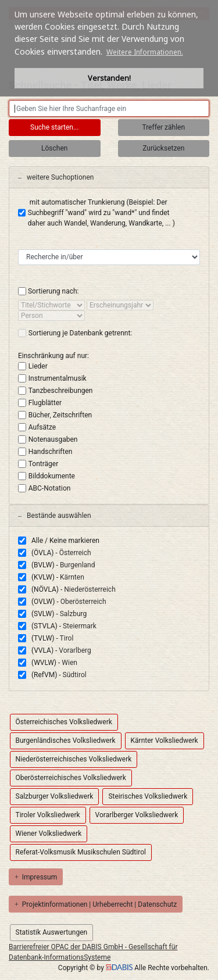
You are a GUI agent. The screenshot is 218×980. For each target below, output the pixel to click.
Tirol (67, 638)
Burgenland (78, 565)
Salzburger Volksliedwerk (55, 796)
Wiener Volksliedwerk (49, 834)
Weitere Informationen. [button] (145, 52)
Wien (69, 663)
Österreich (75, 553)
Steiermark (80, 626)
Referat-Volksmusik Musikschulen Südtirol (81, 852)
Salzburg (74, 614)
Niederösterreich (90, 589)
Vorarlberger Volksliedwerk (137, 815)
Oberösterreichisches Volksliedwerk (71, 778)
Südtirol (75, 675)
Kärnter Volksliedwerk (165, 741)
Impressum (36, 877)
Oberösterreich (83, 602)
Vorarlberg (75, 650)
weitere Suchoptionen (56, 177)
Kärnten (72, 577)
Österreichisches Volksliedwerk (64, 722)
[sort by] (51, 305)
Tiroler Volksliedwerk (48, 815)
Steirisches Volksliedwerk (148, 796)
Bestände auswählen (55, 516)
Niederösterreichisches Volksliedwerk (74, 759)
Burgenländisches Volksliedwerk (66, 741)
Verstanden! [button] (109, 78)
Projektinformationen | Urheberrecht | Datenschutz (96, 904)
